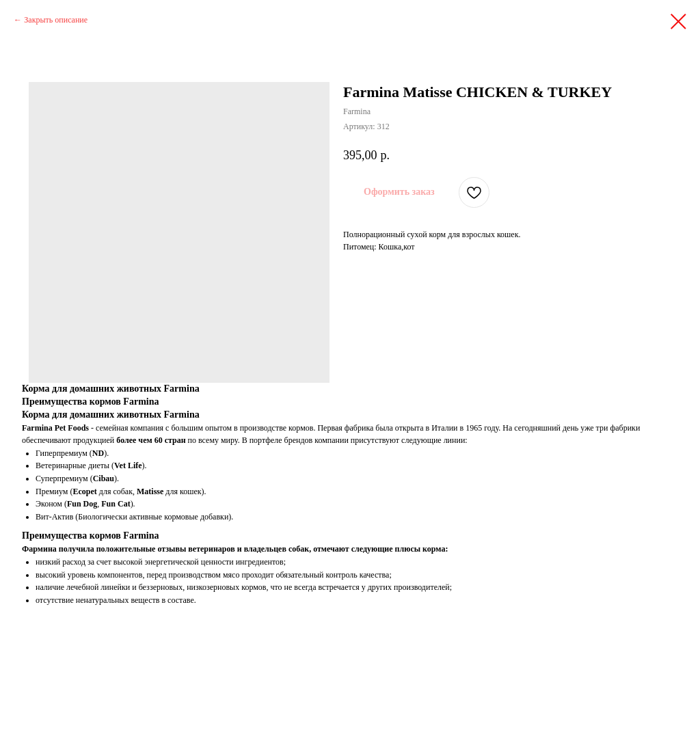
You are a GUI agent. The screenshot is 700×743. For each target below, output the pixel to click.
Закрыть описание (56, 20)
